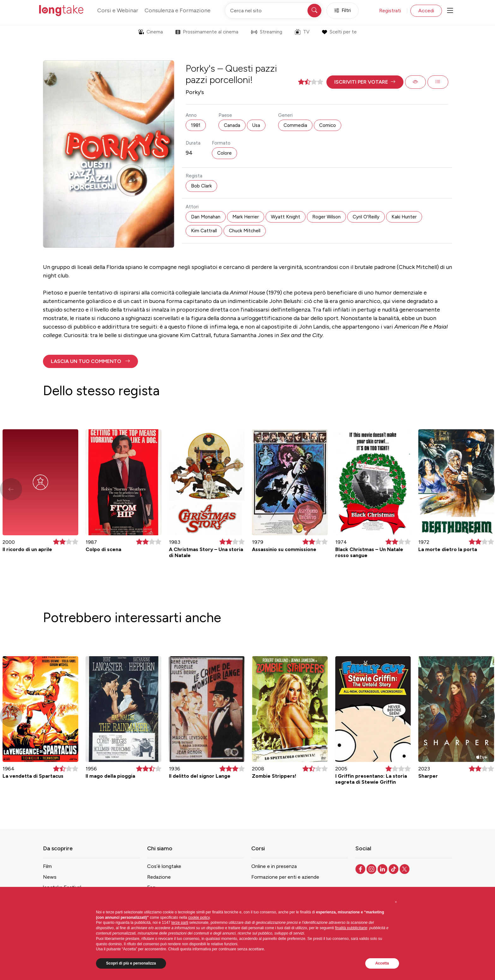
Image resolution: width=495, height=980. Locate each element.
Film (47, 866)
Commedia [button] (295, 125)
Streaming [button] (267, 32)
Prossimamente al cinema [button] (207, 32)
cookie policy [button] (199, 918)
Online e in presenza (274, 866)
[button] (365, 82)
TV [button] (302, 32)
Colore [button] (224, 153)
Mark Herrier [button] (246, 217)
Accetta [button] (382, 963)
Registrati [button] (390, 11)
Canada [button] (232, 125)
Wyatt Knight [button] (286, 217)
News (50, 877)
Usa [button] (256, 125)
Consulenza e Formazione (178, 10)
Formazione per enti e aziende (285, 877)
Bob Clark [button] (201, 186)
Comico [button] (328, 125)
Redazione (159, 877)
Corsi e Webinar (118, 10)
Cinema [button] (151, 32)
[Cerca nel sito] (274, 11)
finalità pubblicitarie (351, 928)
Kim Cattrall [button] (204, 231)
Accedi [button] (426, 11)
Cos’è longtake (164, 866)
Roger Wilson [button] (326, 217)
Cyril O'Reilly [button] (366, 217)
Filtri (343, 11)
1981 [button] (196, 125)
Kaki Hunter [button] (404, 217)
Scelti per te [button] (339, 32)
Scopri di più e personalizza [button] (131, 963)
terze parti (180, 923)
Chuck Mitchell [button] (245, 231)
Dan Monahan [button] (206, 217)
